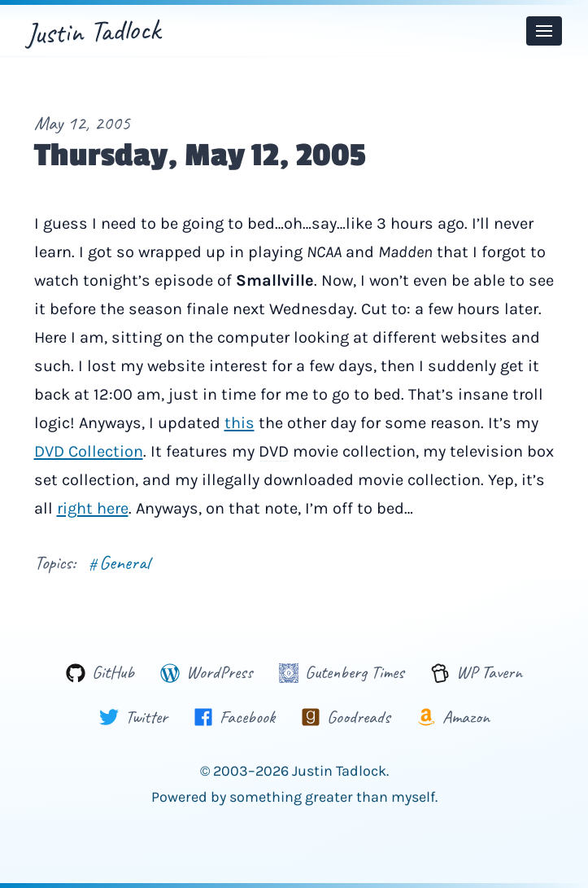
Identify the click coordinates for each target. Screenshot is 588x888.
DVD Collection (89, 451)
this (240, 423)
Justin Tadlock (93, 31)
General (119, 562)
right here (93, 508)
